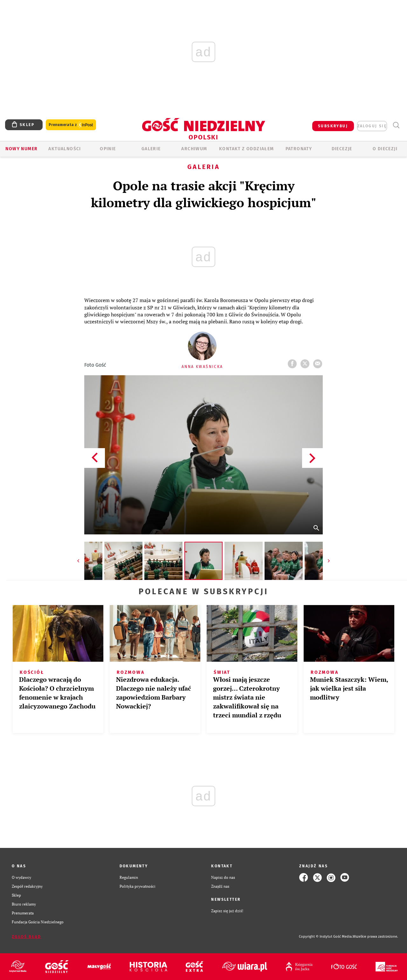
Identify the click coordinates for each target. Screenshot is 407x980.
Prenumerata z (71, 125)
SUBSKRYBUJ (333, 126)
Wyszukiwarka (396, 125)
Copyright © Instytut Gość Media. (326, 937)
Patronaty (299, 149)
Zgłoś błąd (26, 937)
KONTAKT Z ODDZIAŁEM (247, 149)
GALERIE (151, 149)
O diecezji (385, 149)
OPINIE (108, 149)
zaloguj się (372, 126)
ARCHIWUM (194, 149)
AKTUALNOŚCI (65, 149)
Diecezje (342, 149)
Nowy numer (21, 149)
